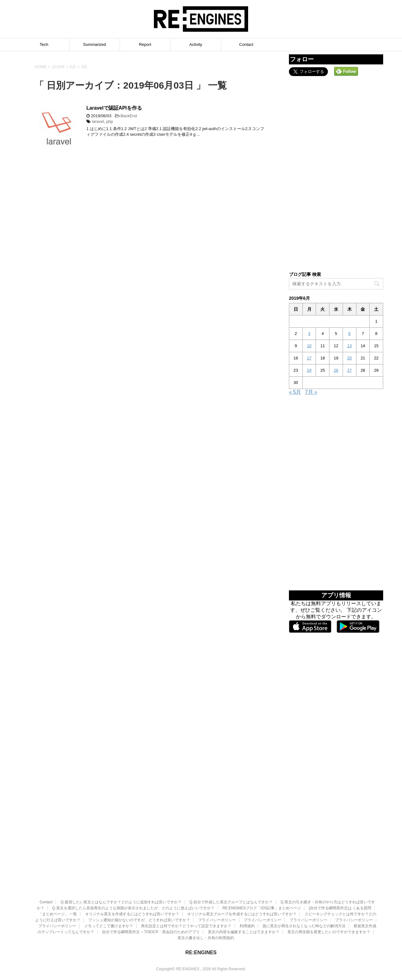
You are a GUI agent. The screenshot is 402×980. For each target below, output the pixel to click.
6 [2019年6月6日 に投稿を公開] (349, 334)
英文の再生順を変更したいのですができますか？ (329, 902)
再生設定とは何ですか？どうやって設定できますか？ (186, 896)
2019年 (58, 67)
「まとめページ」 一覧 (58, 884)
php (110, 121)
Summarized (95, 44)
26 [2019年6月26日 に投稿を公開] (336, 370)
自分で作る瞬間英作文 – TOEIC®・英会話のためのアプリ (151, 902)
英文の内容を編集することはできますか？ (244, 902)
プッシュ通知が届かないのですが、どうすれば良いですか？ (139, 890)
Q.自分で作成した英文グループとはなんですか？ (231, 872)
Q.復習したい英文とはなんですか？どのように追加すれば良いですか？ (121, 872)
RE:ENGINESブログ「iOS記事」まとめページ (262, 878)
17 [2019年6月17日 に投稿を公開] (309, 358)
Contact (246, 44)
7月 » (311, 392)
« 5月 (295, 392)
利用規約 (247, 896)
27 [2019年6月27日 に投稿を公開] (349, 370)
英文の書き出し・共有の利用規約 (206, 908)
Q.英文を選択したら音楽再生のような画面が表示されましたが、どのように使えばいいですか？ (133, 878)
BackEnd (129, 116)
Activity (196, 44)
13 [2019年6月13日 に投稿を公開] (349, 346)
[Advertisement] (336, 173)
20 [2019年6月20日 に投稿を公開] (349, 358)
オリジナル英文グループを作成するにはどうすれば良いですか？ (242, 884)
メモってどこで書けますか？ (109, 896)
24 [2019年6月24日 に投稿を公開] (309, 370)
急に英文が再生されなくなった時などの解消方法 (304, 896)
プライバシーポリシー (217, 890)
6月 (73, 67)
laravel (98, 121)
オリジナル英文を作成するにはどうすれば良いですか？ (132, 884)
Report (145, 44)
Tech (44, 44)
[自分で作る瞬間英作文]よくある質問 (340, 878)
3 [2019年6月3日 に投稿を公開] (309, 334)
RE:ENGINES (201, 923)
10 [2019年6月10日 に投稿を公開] (309, 346)
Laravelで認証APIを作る (114, 108)
